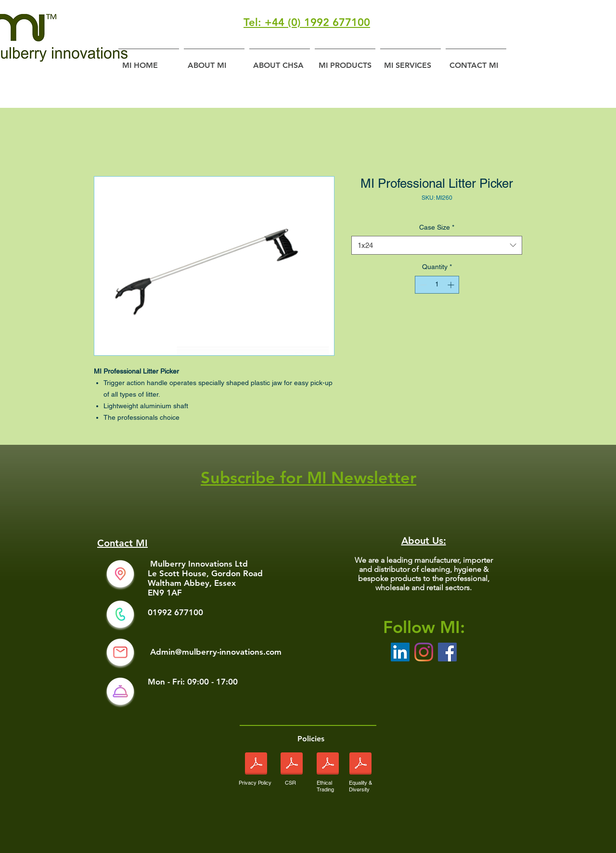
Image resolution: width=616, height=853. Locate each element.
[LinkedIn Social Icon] (400, 652)
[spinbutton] (437, 285)
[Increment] (452, 285)
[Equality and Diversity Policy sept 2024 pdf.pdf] (360, 765)
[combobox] (437, 245)
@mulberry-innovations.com (228, 652)
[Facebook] (447, 652)
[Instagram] (424, 652)
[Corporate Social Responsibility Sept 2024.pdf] (291, 765)
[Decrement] (422, 285)
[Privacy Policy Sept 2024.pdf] (256, 765)
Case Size (437, 227)
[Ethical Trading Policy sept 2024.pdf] (327, 765)
